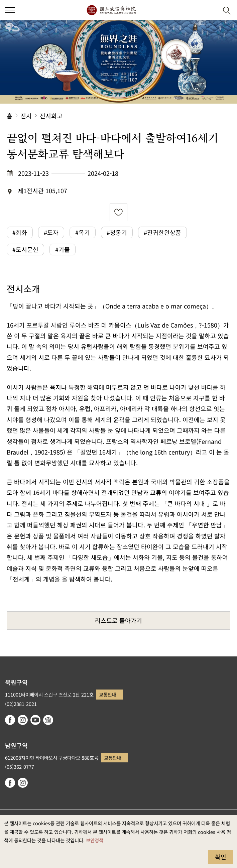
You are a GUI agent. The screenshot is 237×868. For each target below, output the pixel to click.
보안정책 (95, 840)
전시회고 (51, 116)
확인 (221, 857)
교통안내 (108, 694)
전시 (26, 116)
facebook (10, 720)
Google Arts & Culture (48, 720)
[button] (210, 10)
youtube (35, 720)
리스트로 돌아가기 (118, 620)
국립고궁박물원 (111, 10)
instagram (23, 720)
